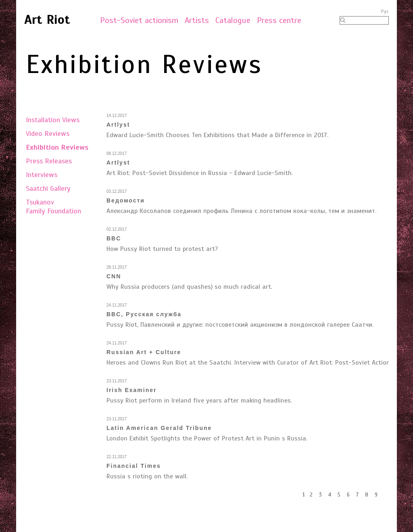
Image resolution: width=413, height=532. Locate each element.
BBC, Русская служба (144, 314)
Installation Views (53, 120)
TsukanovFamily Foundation (53, 207)
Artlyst (118, 125)
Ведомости (126, 200)
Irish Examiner (132, 390)
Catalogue (233, 20)
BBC (114, 238)
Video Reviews (48, 134)
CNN (114, 276)
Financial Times (134, 466)
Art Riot (47, 19)
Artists (197, 20)
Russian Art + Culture (144, 352)
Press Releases (49, 161)
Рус (385, 11)
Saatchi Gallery (48, 188)
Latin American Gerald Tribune (159, 428)
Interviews (42, 175)
